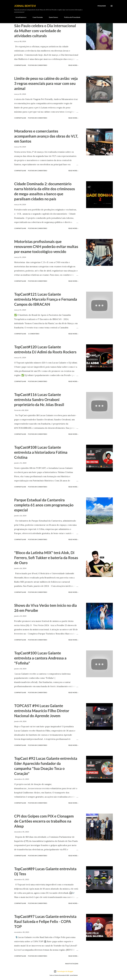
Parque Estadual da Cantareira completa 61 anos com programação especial (44, 505)
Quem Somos (52, 17)
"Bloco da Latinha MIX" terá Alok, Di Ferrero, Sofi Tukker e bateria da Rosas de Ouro (46, 558)
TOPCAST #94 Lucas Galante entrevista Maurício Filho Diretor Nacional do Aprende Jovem (42, 711)
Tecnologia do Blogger (64, 971)
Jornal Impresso (20, 17)
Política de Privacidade (71, 17)
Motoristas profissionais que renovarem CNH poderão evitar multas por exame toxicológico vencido (46, 246)
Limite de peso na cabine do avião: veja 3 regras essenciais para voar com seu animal (46, 83)
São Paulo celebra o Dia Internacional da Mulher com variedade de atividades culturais (45, 31)
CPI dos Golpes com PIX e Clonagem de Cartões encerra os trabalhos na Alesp (44, 821)
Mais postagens (72, 964)
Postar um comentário (38, 65)
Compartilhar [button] (20, 65)
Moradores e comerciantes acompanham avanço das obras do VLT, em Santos (46, 136)
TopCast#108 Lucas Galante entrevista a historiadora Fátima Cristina (41, 452)
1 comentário (34, 334)
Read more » (73, 65)
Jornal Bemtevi (25, 6)
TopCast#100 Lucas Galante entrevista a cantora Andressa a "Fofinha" (40, 658)
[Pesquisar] (102, 6)
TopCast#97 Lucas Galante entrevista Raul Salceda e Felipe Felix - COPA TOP (45, 921)
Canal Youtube (36, 17)
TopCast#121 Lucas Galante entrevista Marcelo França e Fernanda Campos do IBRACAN (46, 299)
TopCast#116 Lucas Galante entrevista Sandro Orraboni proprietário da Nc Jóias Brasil (39, 400)
